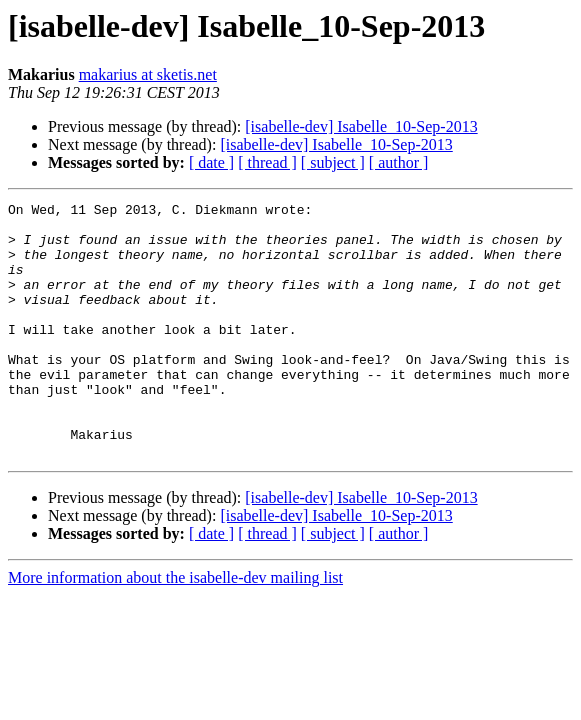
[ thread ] (267, 162)
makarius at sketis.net (148, 74)
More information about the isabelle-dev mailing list (175, 628)
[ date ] (211, 162)
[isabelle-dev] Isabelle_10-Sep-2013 (361, 126)
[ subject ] (333, 162)
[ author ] (399, 162)
